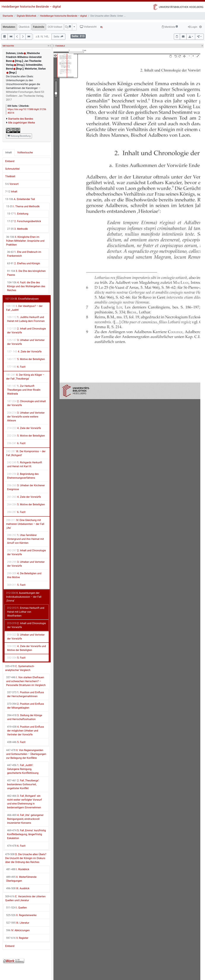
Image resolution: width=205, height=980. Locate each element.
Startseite (8, 16)
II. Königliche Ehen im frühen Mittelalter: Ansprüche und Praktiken (25, 241)
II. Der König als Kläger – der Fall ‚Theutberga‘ (25, 377)
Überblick (24, 27)
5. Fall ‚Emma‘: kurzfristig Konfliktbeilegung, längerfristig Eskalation (26, 834)
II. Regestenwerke (21, 915)
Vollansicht (88, 27)
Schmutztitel (12, 169)
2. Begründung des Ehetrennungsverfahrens (23, 476)
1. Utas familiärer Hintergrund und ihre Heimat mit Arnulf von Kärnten (26, 539)
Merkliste (170, 27)
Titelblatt (10, 176)
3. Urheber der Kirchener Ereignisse (26, 487)
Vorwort (12, 184)
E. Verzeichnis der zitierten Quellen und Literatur (25, 898)
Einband (10, 161)
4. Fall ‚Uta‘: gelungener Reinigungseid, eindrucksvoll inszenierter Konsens (25, 819)
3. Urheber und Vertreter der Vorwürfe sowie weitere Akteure (26, 417)
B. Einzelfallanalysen (22, 299)
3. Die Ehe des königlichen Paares (26, 273)
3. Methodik (17, 229)
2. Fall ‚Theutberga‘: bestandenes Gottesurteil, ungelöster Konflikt (23, 784)
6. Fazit (16, 367)
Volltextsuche (25, 152)
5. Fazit (16, 585)
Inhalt (9, 152)
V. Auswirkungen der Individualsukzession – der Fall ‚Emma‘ (24, 597)
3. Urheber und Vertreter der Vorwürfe (26, 342)
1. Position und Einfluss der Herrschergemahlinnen (26, 694)
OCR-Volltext (55, 27)
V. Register (17, 938)
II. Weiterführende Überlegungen (21, 879)
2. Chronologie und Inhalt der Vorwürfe (26, 403)
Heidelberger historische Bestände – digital (31, 7)
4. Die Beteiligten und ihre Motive (24, 575)
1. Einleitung (18, 214)
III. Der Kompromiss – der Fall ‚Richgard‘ (26, 453)
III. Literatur (18, 923)
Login (192, 27)
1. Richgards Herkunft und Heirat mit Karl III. (25, 464)
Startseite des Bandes (21, 119)
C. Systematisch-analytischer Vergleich (20, 668)
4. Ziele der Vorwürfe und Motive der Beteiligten (26, 648)
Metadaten (9, 27)
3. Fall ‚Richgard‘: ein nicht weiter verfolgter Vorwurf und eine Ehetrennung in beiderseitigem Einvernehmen (24, 802)
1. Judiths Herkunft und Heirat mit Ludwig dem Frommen (26, 319)
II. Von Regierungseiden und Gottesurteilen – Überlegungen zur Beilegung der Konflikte (26, 754)
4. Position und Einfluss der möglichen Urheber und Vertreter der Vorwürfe (26, 731)
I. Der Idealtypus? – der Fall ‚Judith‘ (24, 308)
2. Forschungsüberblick (24, 221)
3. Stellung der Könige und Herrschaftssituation (25, 717)
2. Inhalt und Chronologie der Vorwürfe (26, 331)
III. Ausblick (18, 888)
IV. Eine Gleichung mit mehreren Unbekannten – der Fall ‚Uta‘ (25, 524)
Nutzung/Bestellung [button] (19, 136)
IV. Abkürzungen (18, 930)
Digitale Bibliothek (27, 16)
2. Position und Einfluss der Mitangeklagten (26, 706)
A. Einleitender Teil (20, 199)
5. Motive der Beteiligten (26, 359)
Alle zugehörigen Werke (22, 123)
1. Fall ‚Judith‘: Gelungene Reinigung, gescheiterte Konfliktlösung (23, 769)
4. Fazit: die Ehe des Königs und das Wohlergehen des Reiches (26, 286)
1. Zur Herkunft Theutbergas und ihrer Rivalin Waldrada (24, 390)
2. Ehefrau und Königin (24, 263)
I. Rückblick (18, 869)
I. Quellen (16, 908)
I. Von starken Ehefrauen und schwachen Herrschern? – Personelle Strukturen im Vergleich (26, 681)
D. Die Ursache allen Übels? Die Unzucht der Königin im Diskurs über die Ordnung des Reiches (26, 858)
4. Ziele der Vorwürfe (24, 352)
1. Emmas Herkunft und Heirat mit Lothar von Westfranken (26, 612)
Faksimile (39, 27)
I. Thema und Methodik (23, 206)
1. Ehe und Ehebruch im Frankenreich (24, 254)
